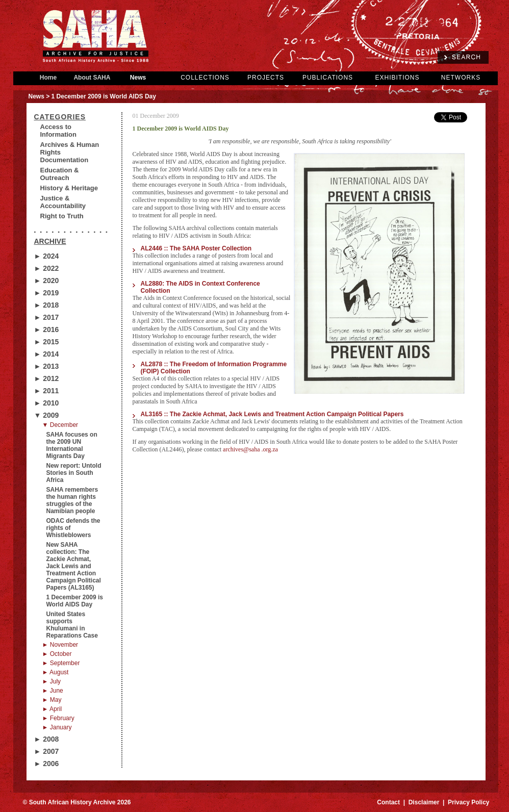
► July (52, 681)
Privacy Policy (468, 802)
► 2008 (47, 739)
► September (61, 663)
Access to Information (59, 131)
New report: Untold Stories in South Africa (74, 473)
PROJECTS (266, 78)
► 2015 (47, 342)
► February (58, 718)
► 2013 (47, 366)
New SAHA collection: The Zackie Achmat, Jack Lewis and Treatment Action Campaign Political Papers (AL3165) (74, 566)
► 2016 (47, 329)
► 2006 (47, 764)
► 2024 (47, 256)
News (138, 78)
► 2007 (47, 751)
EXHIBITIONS (397, 78)
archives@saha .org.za (250, 449)
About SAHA (92, 78)
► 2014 (47, 354)
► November (60, 645)
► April (52, 709)
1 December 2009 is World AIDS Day (75, 601)
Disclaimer (424, 802)
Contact (388, 802)
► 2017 (47, 317)
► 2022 (47, 268)
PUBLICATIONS (328, 78)
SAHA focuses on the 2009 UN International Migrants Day (72, 445)
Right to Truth (62, 216)
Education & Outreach (60, 174)
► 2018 (47, 305)
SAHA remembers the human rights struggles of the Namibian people (72, 500)
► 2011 (47, 391)
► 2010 (47, 403)
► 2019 (47, 293)
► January (57, 727)
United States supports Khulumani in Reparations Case (72, 625)
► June (53, 691)
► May (52, 700)
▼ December (60, 425)
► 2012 (47, 378)
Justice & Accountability (63, 202)
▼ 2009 (47, 415)
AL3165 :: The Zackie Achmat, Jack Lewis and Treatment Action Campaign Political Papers (272, 414)
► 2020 (47, 281)
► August (56, 672)
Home (48, 78)
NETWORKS (461, 78)
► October (57, 654)
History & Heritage (69, 188)
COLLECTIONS (205, 78)
